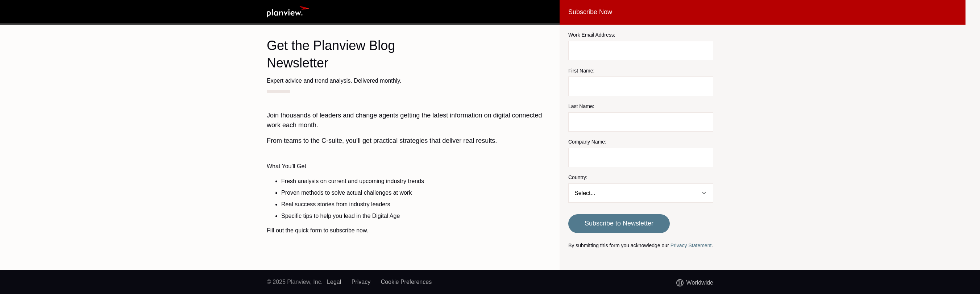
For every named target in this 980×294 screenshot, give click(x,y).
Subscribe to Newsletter (619, 223)
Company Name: (587, 142)
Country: (578, 177)
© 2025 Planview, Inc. (295, 282)
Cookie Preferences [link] (406, 282)
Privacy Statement (691, 245)
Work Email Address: (592, 35)
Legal (334, 282)
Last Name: (581, 106)
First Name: (581, 71)
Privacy (361, 282)
